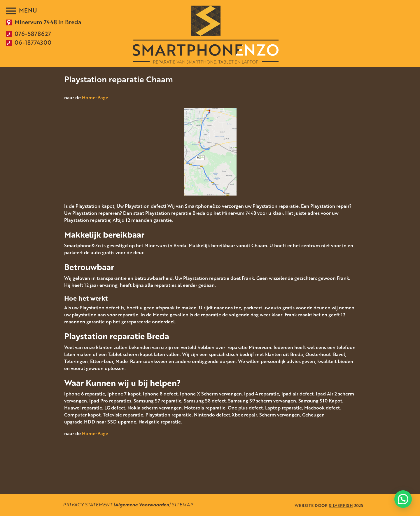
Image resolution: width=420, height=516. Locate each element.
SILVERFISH (341, 505)
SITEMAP (182, 505)
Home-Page (95, 97)
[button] (403, 499)
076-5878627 (33, 34)
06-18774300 (33, 42)
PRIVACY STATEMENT (88, 505)
